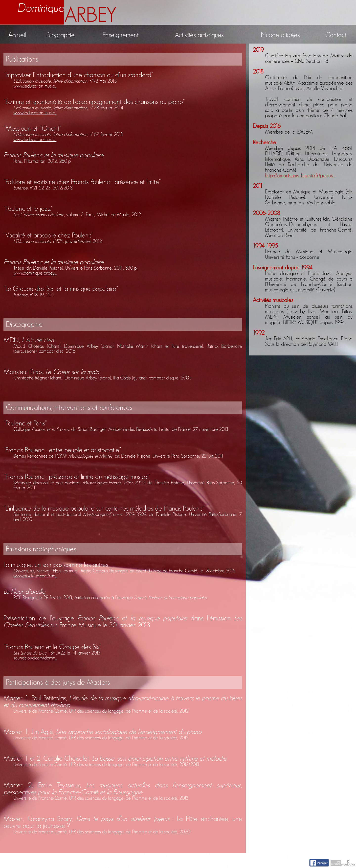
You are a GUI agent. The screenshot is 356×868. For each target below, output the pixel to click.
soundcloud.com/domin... (35, 658)
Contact (336, 35)
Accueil (17, 35)
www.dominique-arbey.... (35, 273)
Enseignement (121, 35)
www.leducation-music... (35, 86)
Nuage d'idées (280, 35)
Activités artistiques (199, 35)
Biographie (60, 35)
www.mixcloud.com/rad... (35, 576)
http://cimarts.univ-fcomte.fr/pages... (300, 175)
